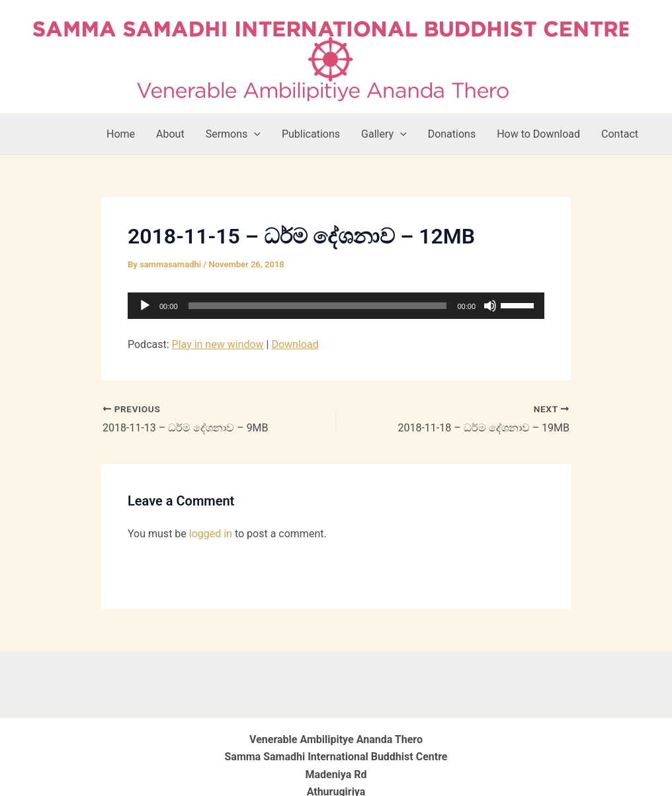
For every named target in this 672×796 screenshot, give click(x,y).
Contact (620, 134)
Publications (311, 134)
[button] (254, 134)
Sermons (233, 134)
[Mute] (490, 306)
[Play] (145, 306)
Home (121, 134)
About (170, 134)
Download (295, 344)
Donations (452, 134)
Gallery (384, 134)
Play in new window (218, 344)
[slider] (318, 306)
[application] (336, 306)
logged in (211, 534)
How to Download (538, 134)
